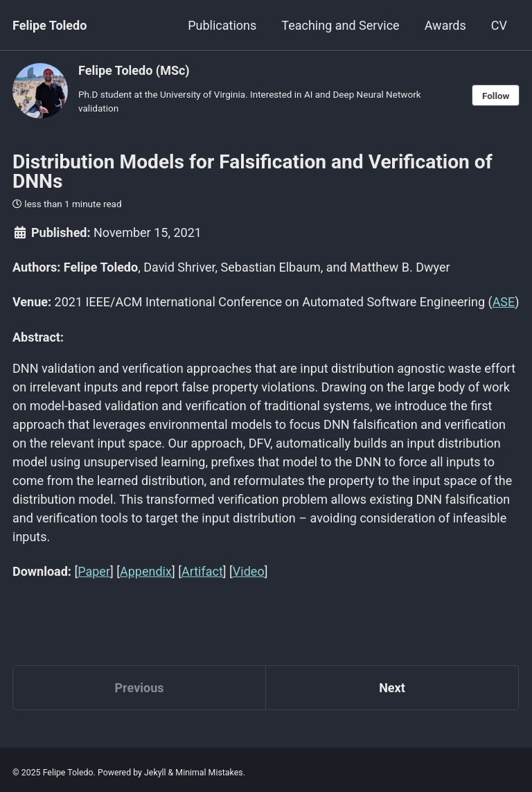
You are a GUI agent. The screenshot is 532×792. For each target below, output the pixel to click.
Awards (445, 25)
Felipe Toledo (50, 25)
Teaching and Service (340, 25)
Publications (222, 25)
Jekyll (155, 773)
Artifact (202, 571)
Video (249, 571)
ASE (504, 302)
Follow (496, 96)
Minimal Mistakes (209, 773)
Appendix (146, 571)
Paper (94, 571)
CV (499, 25)
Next (392, 688)
